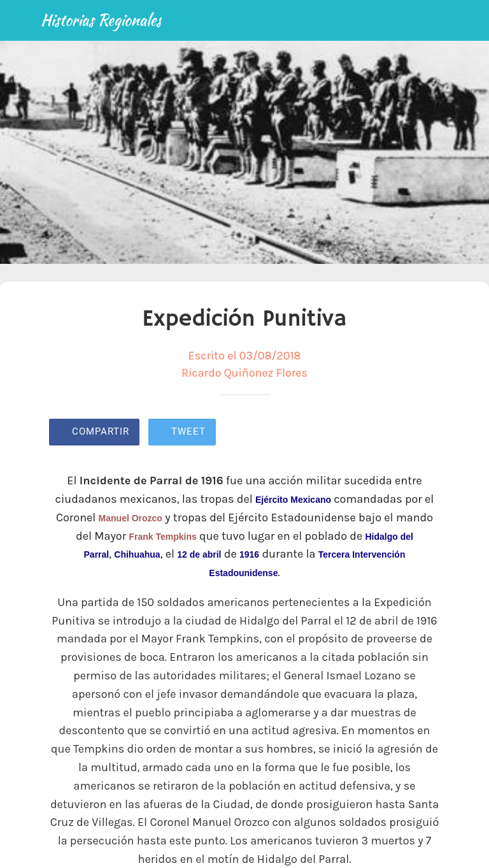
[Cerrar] (20, 20)
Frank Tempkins (162, 537)
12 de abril (199, 554)
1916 (249, 554)
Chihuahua (137, 554)
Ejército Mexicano (293, 500)
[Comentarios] (425, 433)
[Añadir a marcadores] (394, 433)
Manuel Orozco (131, 518)
